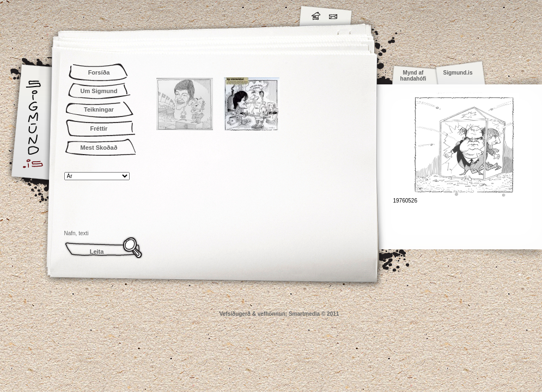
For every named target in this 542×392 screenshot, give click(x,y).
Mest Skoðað (99, 148)
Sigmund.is (130, 14)
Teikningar (99, 109)
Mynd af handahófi (413, 76)
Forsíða (99, 72)
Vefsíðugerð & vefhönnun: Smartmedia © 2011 (279, 314)
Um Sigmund (99, 91)
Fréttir (99, 128)
